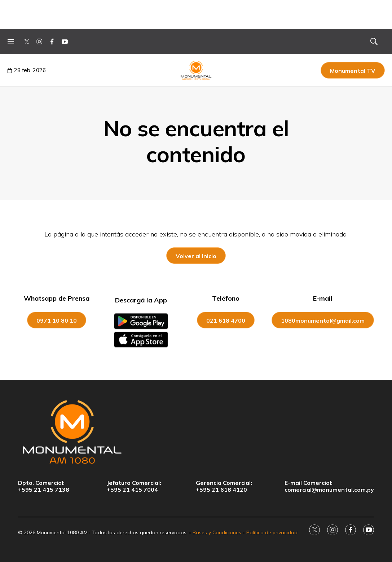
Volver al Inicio (196, 256)
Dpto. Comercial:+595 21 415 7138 (44, 486)
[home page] (196, 432)
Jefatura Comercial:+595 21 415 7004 (134, 486)
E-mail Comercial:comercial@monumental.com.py (329, 486)
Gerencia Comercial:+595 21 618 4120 (224, 486)
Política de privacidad (272, 532)
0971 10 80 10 (57, 320)
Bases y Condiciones (217, 532)
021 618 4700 (226, 320)
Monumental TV (353, 71)
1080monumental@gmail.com (323, 320)
